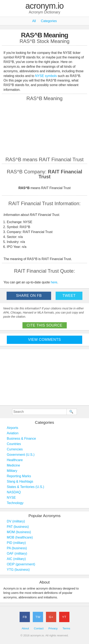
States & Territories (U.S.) (25, 487)
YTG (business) (18, 570)
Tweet (69, 296)
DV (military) (16, 521)
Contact (39, 628)
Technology (15, 503)
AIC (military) (16, 559)
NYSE (11, 498)
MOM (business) (19, 532)
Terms (66, 628)
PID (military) (16, 543)
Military (12, 471)
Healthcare (15, 460)
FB (25, 617)
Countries (14, 444)
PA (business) (17, 548)
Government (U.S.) (21, 455)
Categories (49, 21)
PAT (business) (18, 527)
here (54, 282)
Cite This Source (45, 325)
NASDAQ (14, 492)
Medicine (13, 465)
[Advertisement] (44, 129)
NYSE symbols (46, 76)
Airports (12, 428)
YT (64, 617)
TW (38, 617)
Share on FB (29, 296)
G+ (51, 617)
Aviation (13, 433)
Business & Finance (21, 439)
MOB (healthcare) (20, 537)
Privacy (53, 628)
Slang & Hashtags (20, 481)
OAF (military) (17, 553)
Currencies (15, 449)
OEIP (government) (21, 564)
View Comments (45, 340)
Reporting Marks (19, 476)
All (34, 21)
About (25, 628)
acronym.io (44, 6)
